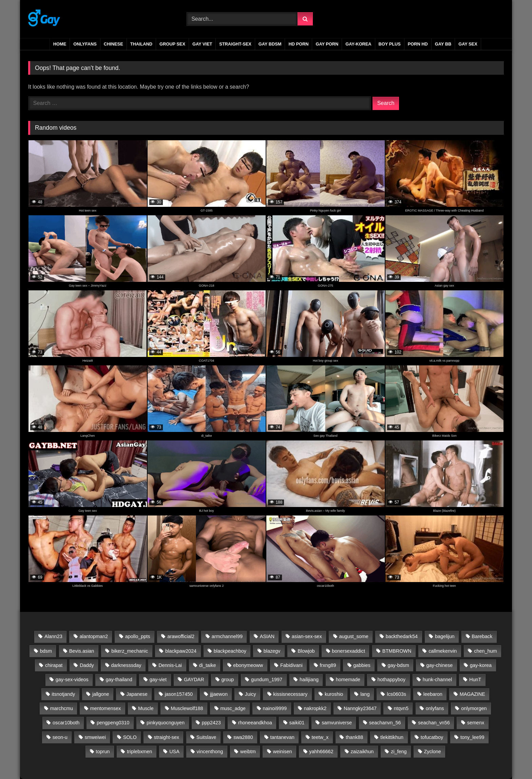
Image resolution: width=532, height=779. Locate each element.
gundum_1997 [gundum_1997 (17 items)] (267, 680)
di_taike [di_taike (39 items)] (208, 665)
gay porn (327, 44)
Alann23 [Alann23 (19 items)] (53, 636)
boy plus (390, 44)
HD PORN (298, 44)
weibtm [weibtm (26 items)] (248, 751)
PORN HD (418, 44)
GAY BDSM (270, 44)
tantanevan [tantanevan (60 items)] (282, 737)
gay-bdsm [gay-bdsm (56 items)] (398, 665)
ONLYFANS (85, 44)
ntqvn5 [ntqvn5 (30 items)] (401, 708)
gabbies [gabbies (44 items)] (362, 665)
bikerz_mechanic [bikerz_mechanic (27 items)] (130, 651)
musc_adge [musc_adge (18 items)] (233, 708)
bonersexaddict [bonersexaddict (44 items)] (348, 651)
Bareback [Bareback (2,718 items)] (482, 636)
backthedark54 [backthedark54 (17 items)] (402, 636)
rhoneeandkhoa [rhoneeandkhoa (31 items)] (255, 723)
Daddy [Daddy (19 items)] (87, 665)
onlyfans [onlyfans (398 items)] (435, 708)
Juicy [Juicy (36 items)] (251, 694)
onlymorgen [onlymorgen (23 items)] (474, 708)
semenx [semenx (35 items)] (476, 723)
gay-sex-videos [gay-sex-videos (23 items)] (72, 680)
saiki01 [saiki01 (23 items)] (297, 723)
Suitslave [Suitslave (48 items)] (206, 737)
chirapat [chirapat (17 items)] (54, 665)
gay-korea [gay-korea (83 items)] (481, 665)
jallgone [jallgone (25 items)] (101, 694)
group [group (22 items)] (227, 680)
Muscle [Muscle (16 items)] (146, 708)
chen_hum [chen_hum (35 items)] (485, 651)
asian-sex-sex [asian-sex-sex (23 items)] (307, 636)
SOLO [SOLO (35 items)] (130, 737)
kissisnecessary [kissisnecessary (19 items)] (290, 694)
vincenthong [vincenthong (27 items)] (210, 751)
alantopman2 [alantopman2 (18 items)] (94, 636)
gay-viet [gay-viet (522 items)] (158, 680)
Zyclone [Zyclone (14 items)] (432, 751)
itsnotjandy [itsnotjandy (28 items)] (63, 694)
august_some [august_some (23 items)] (354, 636)
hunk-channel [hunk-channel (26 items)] (437, 680)
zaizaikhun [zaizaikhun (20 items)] (362, 751)
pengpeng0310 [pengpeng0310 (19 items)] (113, 723)
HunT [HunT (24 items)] (475, 680)
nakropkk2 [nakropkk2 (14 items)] (315, 708)
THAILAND (141, 44)
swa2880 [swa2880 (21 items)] (243, 737)
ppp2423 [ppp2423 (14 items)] (211, 723)
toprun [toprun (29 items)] (103, 751)
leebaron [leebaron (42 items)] (433, 694)
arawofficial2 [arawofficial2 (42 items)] (181, 636)
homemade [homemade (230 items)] (348, 680)
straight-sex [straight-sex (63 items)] (167, 737)
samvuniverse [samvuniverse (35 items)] (337, 723)
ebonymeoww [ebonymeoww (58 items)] (248, 665)
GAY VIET (202, 44)
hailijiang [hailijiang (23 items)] (309, 680)
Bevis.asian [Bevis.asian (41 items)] (82, 651)
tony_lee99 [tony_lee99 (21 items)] (472, 737)
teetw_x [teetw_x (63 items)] (320, 737)
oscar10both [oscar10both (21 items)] (66, 723)
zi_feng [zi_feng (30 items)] (399, 751)
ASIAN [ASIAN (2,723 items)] (267, 636)
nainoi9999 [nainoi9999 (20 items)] (275, 708)
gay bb (443, 44)
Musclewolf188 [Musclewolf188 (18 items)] (187, 708)
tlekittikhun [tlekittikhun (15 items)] (392, 737)
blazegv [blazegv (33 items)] (272, 651)
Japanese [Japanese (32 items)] (137, 694)
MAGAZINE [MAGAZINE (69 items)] (472, 694)
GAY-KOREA (358, 44)
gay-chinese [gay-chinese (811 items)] (440, 665)
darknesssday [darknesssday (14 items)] (126, 665)
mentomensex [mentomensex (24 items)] (106, 708)
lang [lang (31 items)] (365, 694)
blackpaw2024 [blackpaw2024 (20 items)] (181, 651)
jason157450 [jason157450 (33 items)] (179, 694)
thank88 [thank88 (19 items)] (354, 737)
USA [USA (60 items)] (174, 751)
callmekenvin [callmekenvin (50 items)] (443, 651)
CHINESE (113, 44)
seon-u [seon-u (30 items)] (60, 737)
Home (60, 44)
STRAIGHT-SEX (235, 44)
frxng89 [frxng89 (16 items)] (328, 665)
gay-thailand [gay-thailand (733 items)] (119, 680)
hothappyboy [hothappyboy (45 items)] (392, 680)
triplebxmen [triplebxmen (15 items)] (139, 751)
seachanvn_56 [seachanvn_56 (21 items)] (385, 723)
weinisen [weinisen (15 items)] (282, 751)
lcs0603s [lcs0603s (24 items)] (396, 694)
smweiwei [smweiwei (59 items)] (95, 737)
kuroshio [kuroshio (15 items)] (334, 694)
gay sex (468, 44)
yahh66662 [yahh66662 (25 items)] (321, 751)
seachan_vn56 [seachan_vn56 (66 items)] (434, 723)
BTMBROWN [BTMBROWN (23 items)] (397, 651)
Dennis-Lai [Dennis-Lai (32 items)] (170, 665)
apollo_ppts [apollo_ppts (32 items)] (138, 636)
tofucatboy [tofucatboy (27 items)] (432, 737)
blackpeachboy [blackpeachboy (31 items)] (230, 651)
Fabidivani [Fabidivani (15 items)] (291, 665)
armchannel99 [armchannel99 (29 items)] (227, 636)
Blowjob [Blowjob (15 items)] (306, 651)
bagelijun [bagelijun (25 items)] (445, 636)
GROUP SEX (172, 44)
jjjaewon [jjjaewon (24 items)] (219, 694)
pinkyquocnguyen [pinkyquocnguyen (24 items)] (166, 723)
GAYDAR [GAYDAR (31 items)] (194, 680)
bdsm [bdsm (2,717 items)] (46, 651)
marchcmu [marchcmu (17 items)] (62, 708)
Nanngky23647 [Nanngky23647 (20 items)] (360, 708)
